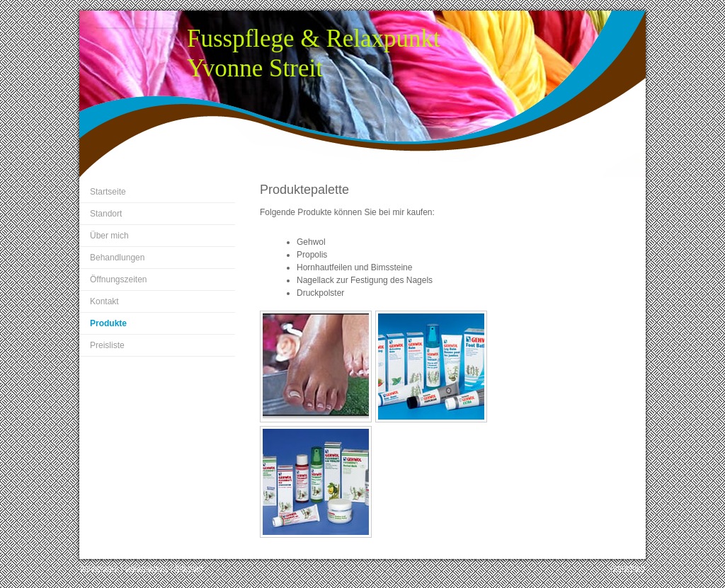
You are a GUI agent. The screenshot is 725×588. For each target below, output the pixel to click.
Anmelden (627, 567)
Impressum (99, 567)
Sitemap (189, 567)
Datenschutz (146, 567)
